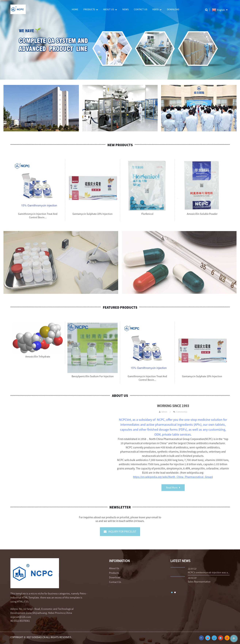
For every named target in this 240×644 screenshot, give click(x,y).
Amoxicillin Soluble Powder (202, 217)
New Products (120, 145)
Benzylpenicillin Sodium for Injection (93, 379)
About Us (110, 10)
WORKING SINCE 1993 (173, 409)
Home (75, 9)
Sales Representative (199, 582)
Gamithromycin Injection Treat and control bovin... (38, 218)
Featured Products (120, 307)
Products (91, 10)
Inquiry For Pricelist (122, 534)
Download (173, 9)
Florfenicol (147, 217)
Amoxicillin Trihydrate (38, 359)
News (125, 9)
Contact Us (141, 9)
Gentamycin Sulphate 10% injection (93, 217)
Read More (172, 490)
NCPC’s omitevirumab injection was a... (209, 572)
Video (157, 10)
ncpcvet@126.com (21, 617)
